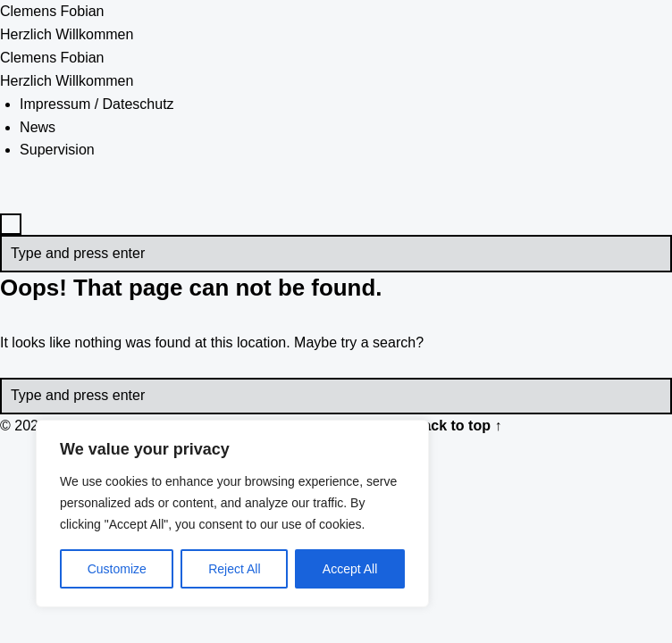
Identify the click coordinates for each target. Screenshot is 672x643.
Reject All (234, 569)
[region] (232, 514)
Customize (117, 569)
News (38, 127)
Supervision (57, 150)
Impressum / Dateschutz (97, 104)
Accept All (350, 569)
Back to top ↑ (458, 426)
